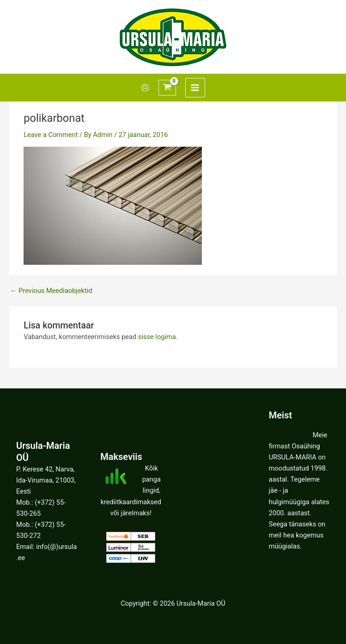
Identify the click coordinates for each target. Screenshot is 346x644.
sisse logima (157, 337)
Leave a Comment (51, 135)
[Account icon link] (145, 88)
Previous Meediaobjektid (51, 291)
